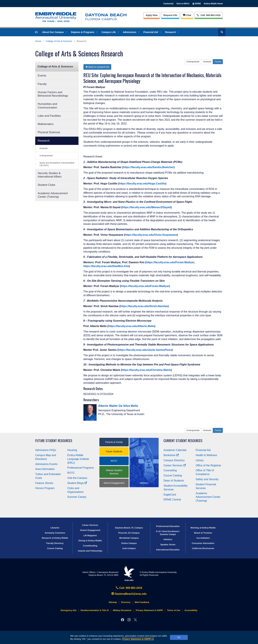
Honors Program (45, 488)
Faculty (42, 84)
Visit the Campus (77, 478)
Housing (72, 450)
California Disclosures (203, 548)
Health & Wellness (206, 455)
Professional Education (168, 526)
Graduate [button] (207, 62)
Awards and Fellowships (90, 551)
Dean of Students (174, 481)
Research (172, 32)
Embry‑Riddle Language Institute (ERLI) (78, 459)
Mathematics (46, 124)
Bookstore (171, 455)
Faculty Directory (55, 543)
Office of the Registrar (208, 465)
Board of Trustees (203, 533)
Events (42, 76)
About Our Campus (54, 32)
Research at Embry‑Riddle (55, 538)
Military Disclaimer (122, 610)
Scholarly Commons (55, 533)
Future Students (114, 451)
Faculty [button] (218, 62)
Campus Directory (174, 460)
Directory (126, 602)
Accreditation (203, 538)
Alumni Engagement (114, 483)
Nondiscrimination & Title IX (95, 610)
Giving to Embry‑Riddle (90, 541)
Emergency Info (69, 610)
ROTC (71, 473)
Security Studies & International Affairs (50, 175)
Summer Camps (77, 497)
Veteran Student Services (114, 472)
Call (209, 15)
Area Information (45, 469)
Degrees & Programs (84, 32)
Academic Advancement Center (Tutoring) (53, 195)
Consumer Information (203, 543)
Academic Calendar (175, 450)
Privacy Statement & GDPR (138, 639)
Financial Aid (152, 32)
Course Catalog (173, 475)
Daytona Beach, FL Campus (129, 528)
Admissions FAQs (46, 450)
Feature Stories (44, 483)
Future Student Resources (54, 441)
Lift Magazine (90, 535)
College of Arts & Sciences (59, 41)
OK (179, 637)
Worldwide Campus (129, 538)
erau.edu (129, 574)
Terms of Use (174, 610)
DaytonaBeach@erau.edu (129, 594)
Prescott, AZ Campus (129, 533)
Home (38, 41)
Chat (187, 15)
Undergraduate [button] (193, 62)
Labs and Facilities (49, 116)
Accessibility (191, 610)
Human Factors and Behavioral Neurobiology (53, 94)
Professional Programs (81, 468)
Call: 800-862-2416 (129, 588)
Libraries (55, 528)
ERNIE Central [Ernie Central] (172, 500)
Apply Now (152, 15)
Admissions (131, 32)
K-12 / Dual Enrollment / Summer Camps (168, 533)
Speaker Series (168, 545)
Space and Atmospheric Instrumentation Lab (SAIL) (57, 164)
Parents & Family (114, 442)
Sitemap (113, 602)
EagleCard (170, 495)
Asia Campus (129, 548)
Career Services (175, 465)
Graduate (44, 148)
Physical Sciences (49, 132)
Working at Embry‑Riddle (203, 528)
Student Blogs (77, 483)
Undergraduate (46, 156)
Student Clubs (46, 185)
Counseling (170, 470)
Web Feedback (142, 602)
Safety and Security (207, 479)
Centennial (168, 4)
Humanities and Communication (47, 106)
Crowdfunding (90, 546)
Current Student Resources (183, 441)
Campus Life (110, 32)
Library (200, 460)
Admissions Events (46, 464)
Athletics (168, 539)
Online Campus (129, 543)
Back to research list (97, 67)
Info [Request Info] (170, 15)
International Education (168, 550)
